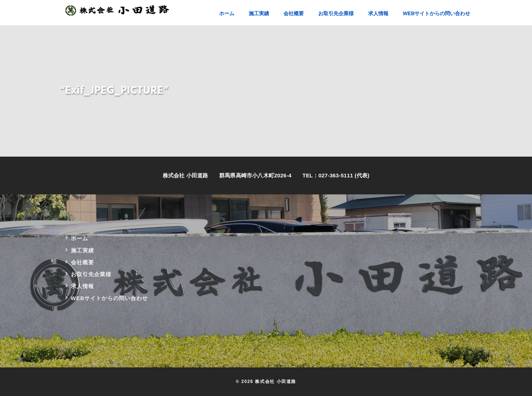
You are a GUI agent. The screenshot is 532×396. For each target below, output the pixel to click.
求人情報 (82, 286)
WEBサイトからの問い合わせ (110, 298)
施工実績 (82, 250)
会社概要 (82, 262)
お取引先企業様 (91, 274)
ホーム (80, 238)
